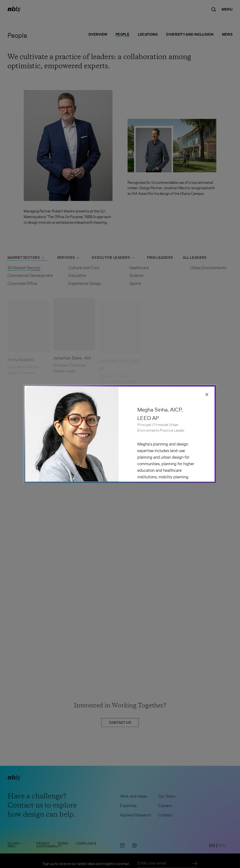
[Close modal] (207, 395)
